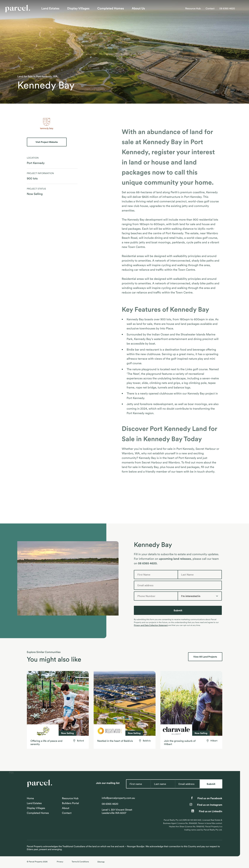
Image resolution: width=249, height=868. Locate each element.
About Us (138, 8)
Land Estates (50, 8)
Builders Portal (71, 803)
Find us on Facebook (207, 798)
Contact (210, 9)
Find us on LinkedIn (207, 811)
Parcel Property (36, 862)
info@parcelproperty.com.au (118, 798)
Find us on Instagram (206, 805)
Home (30, 798)
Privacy (60, 862)
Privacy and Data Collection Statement (151, 625)
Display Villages (78, 8)
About (66, 808)
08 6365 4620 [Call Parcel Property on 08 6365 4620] (227, 9)
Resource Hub (193, 9)
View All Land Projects (205, 657)
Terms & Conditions (80, 862)
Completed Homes (111, 8)
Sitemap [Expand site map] (101, 862)
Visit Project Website (47, 142)
